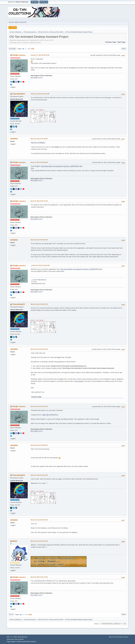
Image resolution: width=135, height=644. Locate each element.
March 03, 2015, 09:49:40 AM (39, 162)
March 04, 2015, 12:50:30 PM (41, 265)
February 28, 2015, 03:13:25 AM (40, 94)
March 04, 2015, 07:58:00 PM (39, 445)
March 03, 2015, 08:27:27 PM (39, 201)
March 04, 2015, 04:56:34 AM (39, 240)
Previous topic (111, 42)
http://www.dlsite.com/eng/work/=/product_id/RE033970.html (62, 166)
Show (39, 397)
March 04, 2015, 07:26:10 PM (39, 406)
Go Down (12, 49)
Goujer (15, 55)
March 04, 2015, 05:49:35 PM (39, 349)
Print (124, 49)
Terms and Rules (117, 637)
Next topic (122, 42)
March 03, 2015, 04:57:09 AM (39, 139)
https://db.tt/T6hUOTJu (50, 415)
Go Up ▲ (126, 637)
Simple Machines (22, 637)
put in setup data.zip (39, 280)
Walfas (57, 147)
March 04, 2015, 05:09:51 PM (39, 304)
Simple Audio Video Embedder (15, 639)
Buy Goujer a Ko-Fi (37, 78)
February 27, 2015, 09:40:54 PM (40, 55)
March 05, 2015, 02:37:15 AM (39, 577)
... (27, 49)
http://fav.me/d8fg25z (38, 143)
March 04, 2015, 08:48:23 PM (39, 541)
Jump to (96, 624)
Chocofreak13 (19, 94)
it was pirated (79, 381)
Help (110, 637)
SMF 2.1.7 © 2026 (12, 637)
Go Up (11, 615)
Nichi (15, 541)
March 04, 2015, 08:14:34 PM (39, 475)
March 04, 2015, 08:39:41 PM (39, 520)
